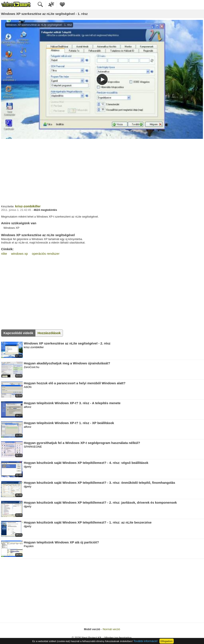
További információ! (146, 641)
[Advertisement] (102, 171)
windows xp (19, 254)
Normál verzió (111, 629)
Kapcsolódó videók (18, 333)
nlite (4, 254)
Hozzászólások (49, 333)
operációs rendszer (46, 254)
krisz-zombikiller (28, 206)
